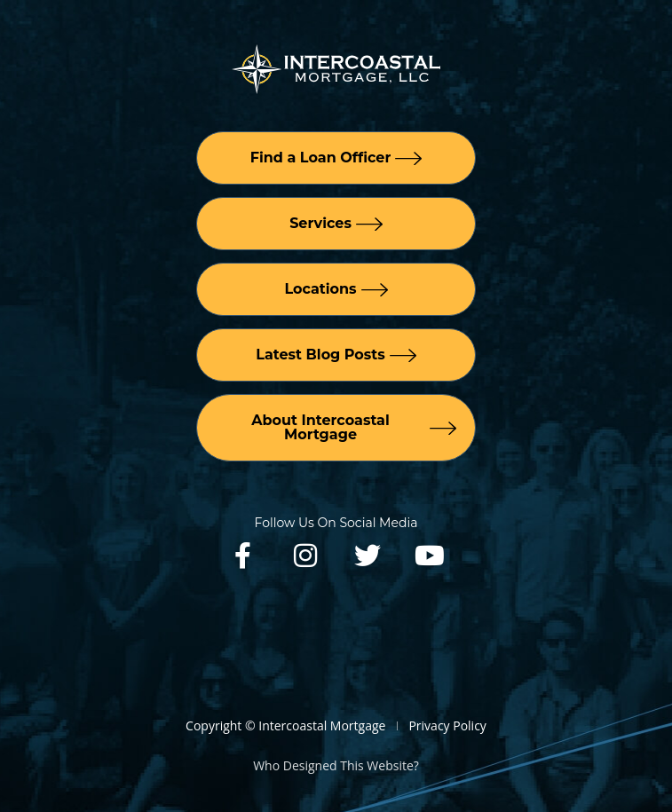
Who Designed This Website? (336, 765)
